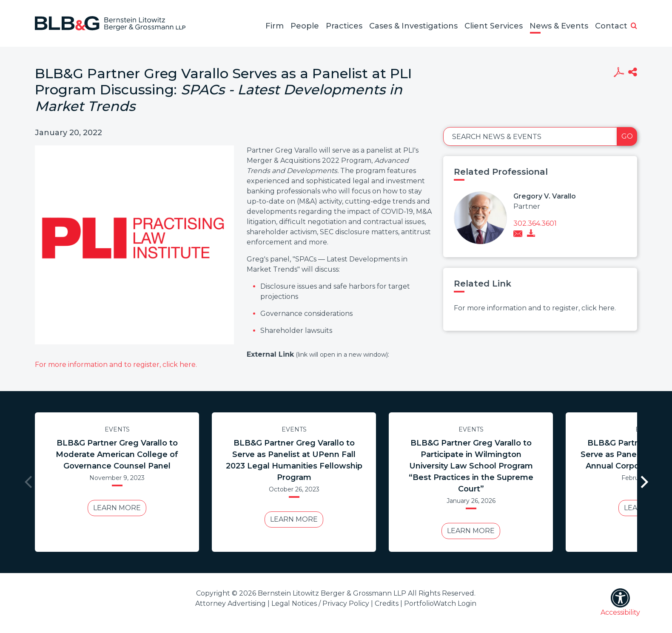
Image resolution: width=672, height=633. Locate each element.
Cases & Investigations (413, 26)
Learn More (117, 508)
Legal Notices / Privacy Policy (320, 603)
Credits (387, 603)
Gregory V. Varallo (545, 196)
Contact (611, 26)
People (305, 26)
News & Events (559, 26)
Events (117, 429)
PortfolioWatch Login (440, 603)
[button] (634, 26)
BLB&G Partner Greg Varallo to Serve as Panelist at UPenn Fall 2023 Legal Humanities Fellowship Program (294, 460)
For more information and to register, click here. (116, 365)
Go (627, 136)
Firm (275, 26)
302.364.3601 (535, 223)
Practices (344, 26)
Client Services (494, 26)
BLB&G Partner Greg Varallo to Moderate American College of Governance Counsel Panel (117, 454)
